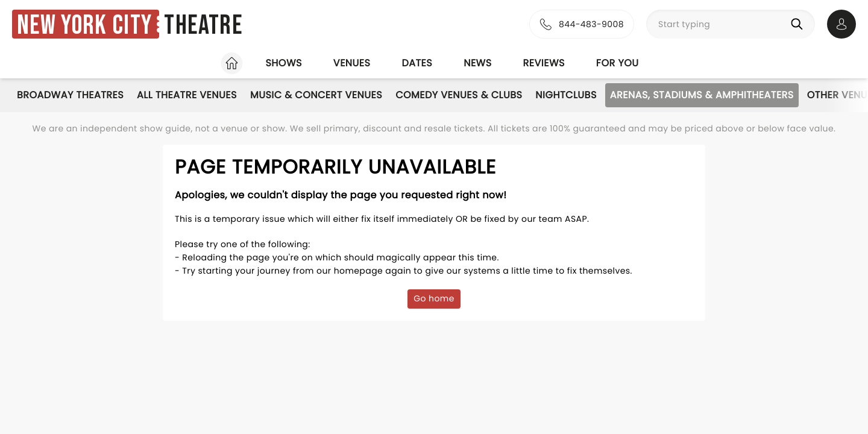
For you (618, 63)
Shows (283, 63)
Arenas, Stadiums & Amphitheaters (702, 95)
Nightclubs (566, 95)
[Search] (799, 24)
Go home (434, 298)
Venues (352, 63)
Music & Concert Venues (316, 95)
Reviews (544, 63)
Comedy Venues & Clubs (459, 95)
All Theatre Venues (187, 95)
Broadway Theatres (70, 95)
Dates (417, 63)
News (477, 63)
